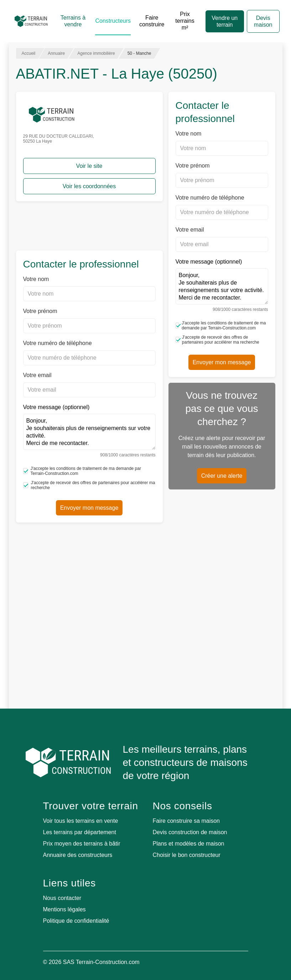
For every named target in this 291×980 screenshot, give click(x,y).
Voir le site (89, 166)
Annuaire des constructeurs (78, 855)
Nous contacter (62, 898)
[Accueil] (31, 21)
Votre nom (36, 279)
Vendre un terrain (225, 21)
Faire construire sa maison (186, 821)
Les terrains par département (80, 832)
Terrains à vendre (73, 21)
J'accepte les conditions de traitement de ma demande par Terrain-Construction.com (82, 471)
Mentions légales (64, 909)
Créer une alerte (222, 476)
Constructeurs (113, 21)
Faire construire (152, 21)
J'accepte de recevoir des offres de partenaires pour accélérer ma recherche (89, 485)
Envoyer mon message (89, 508)
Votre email (37, 375)
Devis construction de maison (190, 832)
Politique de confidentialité (76, 921)
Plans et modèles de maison (189, 844)
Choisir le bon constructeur (187, 855)
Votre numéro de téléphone (58, 343)
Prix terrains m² (185, 21)
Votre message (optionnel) (89, 431)
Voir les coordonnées (89, 186)
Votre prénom (40, 311)
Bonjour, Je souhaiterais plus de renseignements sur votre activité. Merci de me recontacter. (89, 432)
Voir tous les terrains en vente (81, 821)
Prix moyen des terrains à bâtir (82, 844)
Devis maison (263, 21)
